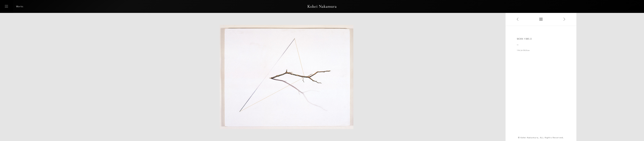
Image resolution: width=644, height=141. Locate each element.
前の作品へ (518, 19)
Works (20, 6)
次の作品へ (564, 19)
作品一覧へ (541, 19)
